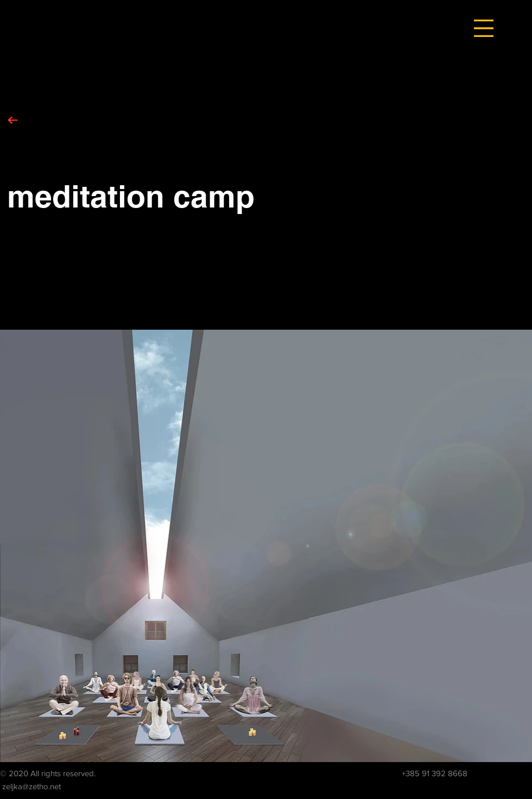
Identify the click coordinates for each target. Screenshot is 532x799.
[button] (484, 28)
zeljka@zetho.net (31, 786)
